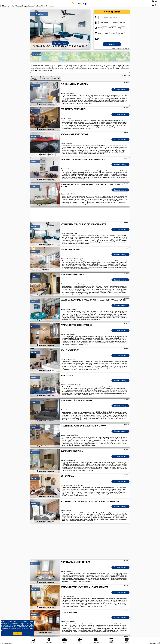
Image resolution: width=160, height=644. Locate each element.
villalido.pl (80, 3)
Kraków (33, 86)
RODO (3, 630)
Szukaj (112, 44)
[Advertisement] (80, 542)
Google (31, 622)
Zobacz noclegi (121, 89)
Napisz (158, 643)
